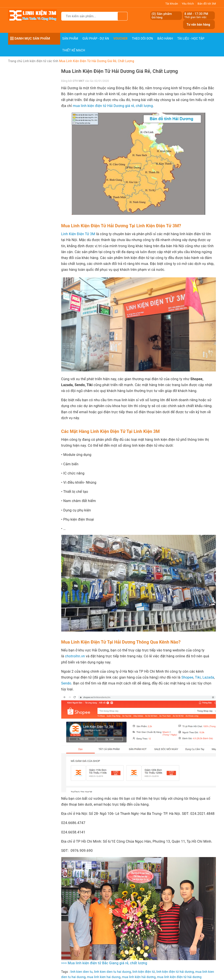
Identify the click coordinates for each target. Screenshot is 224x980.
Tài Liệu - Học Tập (191, 38)
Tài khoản (172, 4)
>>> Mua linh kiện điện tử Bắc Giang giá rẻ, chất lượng (104, 963)
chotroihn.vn (75, 656)
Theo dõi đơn (142, 38)
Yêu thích (188, 4)
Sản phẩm (70, 38)
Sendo (66, 683)
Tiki (198, 677)
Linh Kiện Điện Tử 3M (78, 234)
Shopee (187, 677)
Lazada (208, 677)
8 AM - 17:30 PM (196, 14)
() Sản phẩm (162, 16)
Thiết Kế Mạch (74, 50)
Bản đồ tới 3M (207, 4)
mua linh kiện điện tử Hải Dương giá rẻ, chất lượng (113, 106)
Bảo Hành (165, 38)
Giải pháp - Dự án (96, 38)
